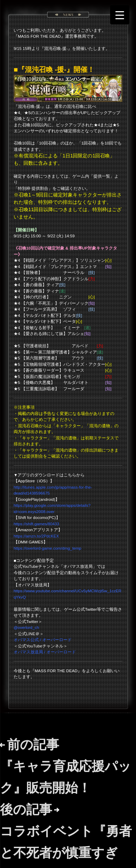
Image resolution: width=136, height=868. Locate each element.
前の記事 (66, 766)
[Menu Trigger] (120, 15)
